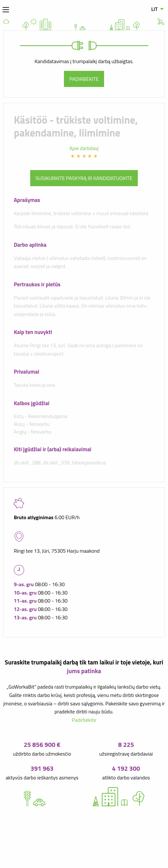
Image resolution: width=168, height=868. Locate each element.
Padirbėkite (84, 79)
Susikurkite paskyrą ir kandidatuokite (84, 178)
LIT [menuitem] (155, 9)
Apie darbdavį (84, 148)
